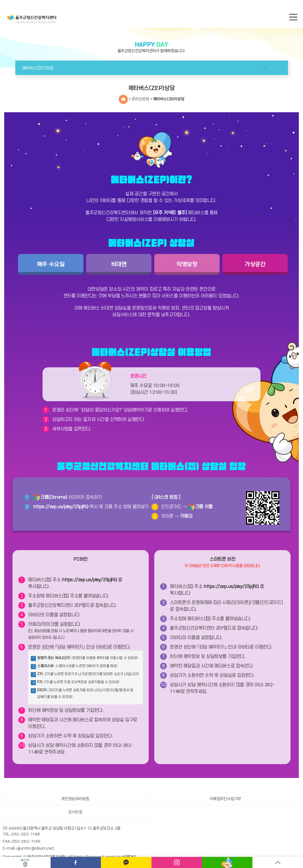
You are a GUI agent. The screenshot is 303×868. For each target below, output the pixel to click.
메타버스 (227, 862)
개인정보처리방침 (75, 799)
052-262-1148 (25, 834)
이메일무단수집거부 (226, 799)
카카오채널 (126, 862)
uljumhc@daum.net (35, 848)
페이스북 (76, 862)
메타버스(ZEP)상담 (169, 99)
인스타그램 (177, 862)
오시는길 (75, 812)
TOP (278, 862)
